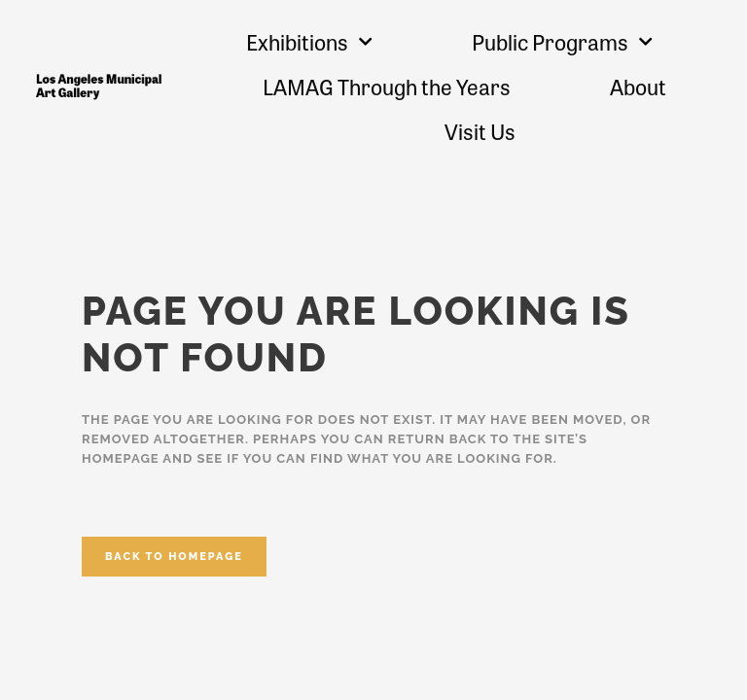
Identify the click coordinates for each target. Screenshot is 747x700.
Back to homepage (174, 557)
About (638, 87)
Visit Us (480, 131)
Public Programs (562, 41)
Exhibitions (309, 41)
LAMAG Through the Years (387, 87)
